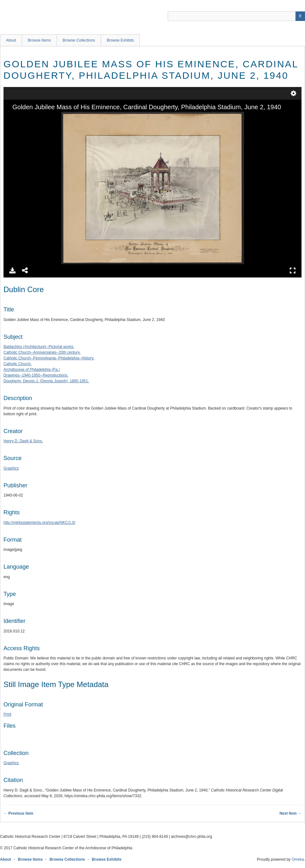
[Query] (236, 16)
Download (12, 270)
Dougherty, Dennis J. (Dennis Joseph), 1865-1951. (46, 381)
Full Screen (293, 270)
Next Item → (291, 813)
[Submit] (300, 16)
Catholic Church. (18, 364)
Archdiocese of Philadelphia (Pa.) (32, 370)
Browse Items (39, 40)
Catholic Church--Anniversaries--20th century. (42, 352)
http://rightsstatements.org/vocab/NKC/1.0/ (39, 523)
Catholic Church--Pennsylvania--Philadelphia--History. (49, 358)
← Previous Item (18, 813)
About (11, 40)
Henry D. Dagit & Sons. (23, 441)
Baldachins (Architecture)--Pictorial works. (39, 347)
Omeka (298, 859)
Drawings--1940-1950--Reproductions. (36, 375)
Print (7, 714)
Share (25, 270)
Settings (294, 93)
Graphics (11, 468)
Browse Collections (79, 40)
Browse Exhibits (120, 40)
